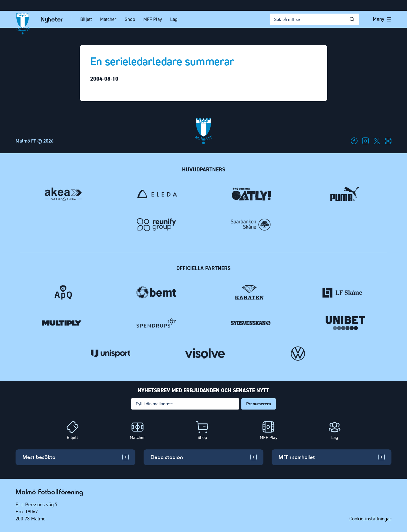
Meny (382, 19)
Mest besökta (39, 457)
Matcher (110, 19)
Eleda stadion (167, 457)
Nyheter (54, 19)
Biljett (88, 19)
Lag (176, 19)
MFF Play (155, 19)
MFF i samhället (297, 457)
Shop (132, 19)
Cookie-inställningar (370, 519)
